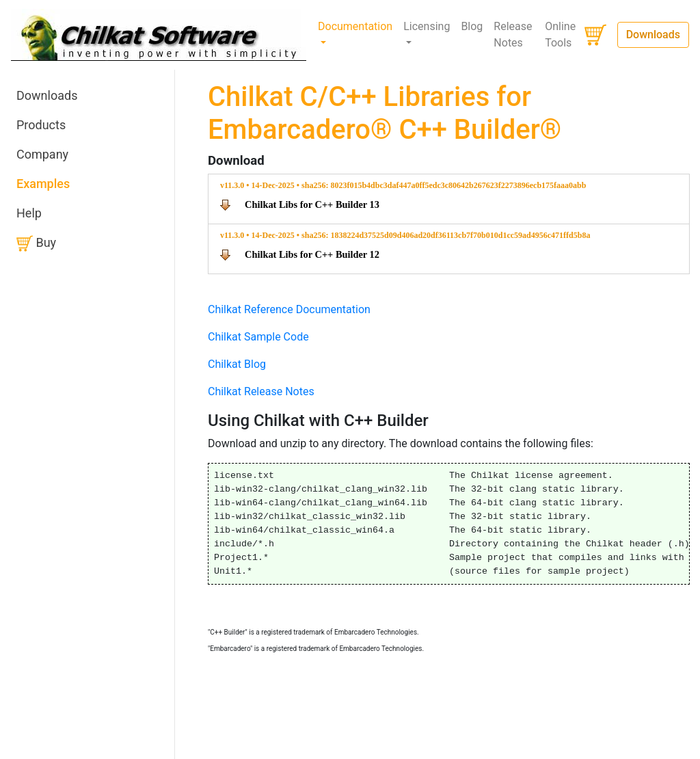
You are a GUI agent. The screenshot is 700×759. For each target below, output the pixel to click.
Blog (472, 26)
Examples (43, 184)
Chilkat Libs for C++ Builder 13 (312, 204)
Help (29, 213)
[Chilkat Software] (159, 35)
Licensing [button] (427, 26)
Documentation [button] (355, 26)
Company (42, 154)
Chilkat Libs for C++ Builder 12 (312, 254)
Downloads (653, 35)
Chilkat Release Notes (261, 391)
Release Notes (513, 35)
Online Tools (560, 35)
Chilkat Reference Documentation (289, 309)
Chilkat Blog (237, 364)
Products (41, 125)
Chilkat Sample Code (258, 337)
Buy (36, 243)
